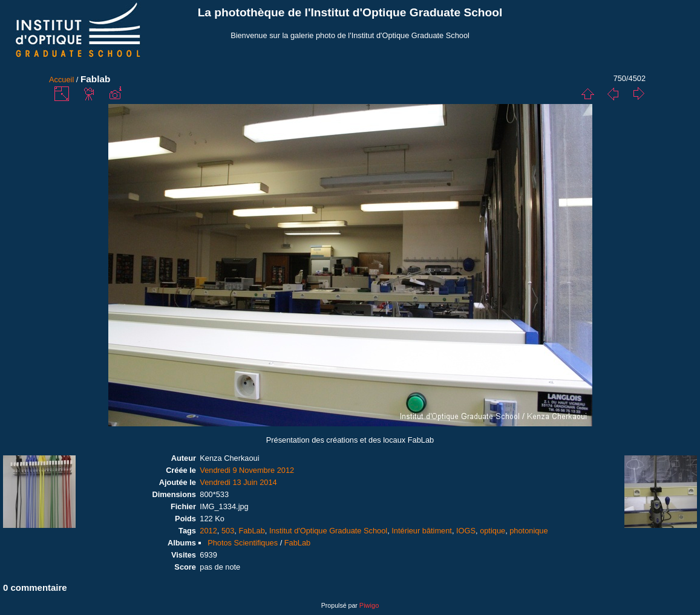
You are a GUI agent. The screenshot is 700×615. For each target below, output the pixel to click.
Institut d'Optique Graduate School (328, 531)
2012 (208, 531)
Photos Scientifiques (243, 543)
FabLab (251, 531)
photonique (528, 531)
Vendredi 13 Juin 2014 (238, 482)
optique (492, 531)
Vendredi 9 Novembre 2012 (247, 470)
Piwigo (369, 605)
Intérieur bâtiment (422, 531)
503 (228, 531)
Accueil (61, 80)
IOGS (466, 531)
